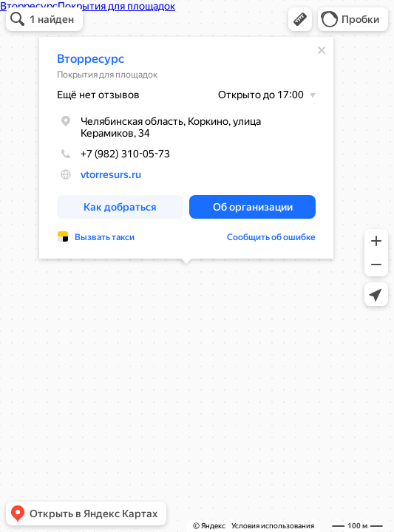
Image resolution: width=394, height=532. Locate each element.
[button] (300, 19)
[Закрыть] (322, 50)
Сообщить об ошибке (271, 237)
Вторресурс (91, 59)
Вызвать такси (105, 237)
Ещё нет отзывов (98, 95)
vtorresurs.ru (111, 174)
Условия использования (273, 526)
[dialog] (186, 148)
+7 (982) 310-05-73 (113, 154)
